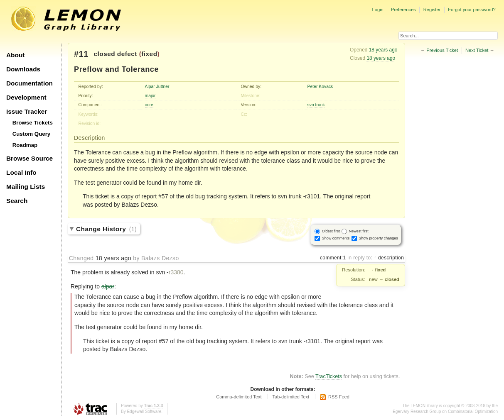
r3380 (176, 272)
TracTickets (329, 376)
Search (17, 201)
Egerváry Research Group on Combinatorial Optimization (445, 411)
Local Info (21, 172)
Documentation (30, 83)
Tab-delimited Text (291, 397)
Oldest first (331, 231)
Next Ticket (477, 50)
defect (127, 54)
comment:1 (333, 258)
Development (26, 97)
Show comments (336, 238)
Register (432, 10)
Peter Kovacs (320, 87)
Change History (106, 229)
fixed (149, 54)
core (149, 105)
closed (105, 54)
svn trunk (316, 105)
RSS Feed (339, 397)
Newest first (359, 231)
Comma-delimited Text (239, 397)
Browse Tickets (33, 123)
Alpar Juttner (157, 87)
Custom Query (32, 134)
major (150, 96)
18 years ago (383, 50)
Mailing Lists (26, 187)
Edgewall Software (144, 411)
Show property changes (378, 238)
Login (377, 10)
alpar (108, 286)
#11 (81, 54)
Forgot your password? (472, 10)
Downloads (23, 69)
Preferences (403, 10)
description (390, 258)
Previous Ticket (442, 50)
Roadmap (25, 145)
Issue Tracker (27, 111)
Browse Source (30, 158)
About (15, 55)
